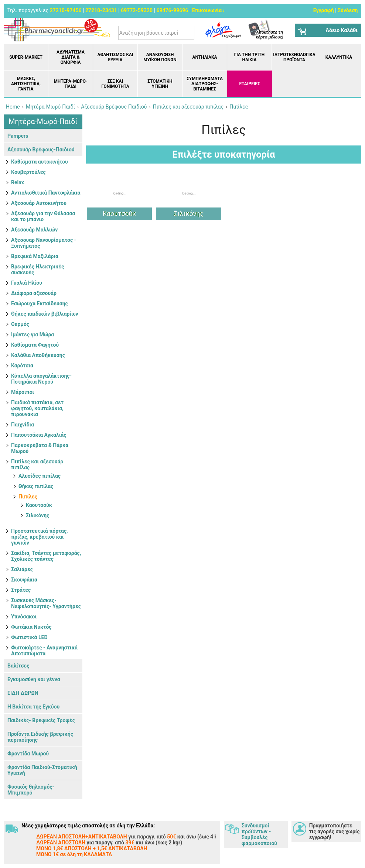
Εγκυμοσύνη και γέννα (34, 679)
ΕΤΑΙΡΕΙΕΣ (249, 84)
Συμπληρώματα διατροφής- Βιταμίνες (205, 84)
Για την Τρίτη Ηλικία (250, 57)
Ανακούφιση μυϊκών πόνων (160, 57)
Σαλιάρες (22, 569)
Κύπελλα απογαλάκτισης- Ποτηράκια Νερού (41, 379)
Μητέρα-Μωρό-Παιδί (70, 84)
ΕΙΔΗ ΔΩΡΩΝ (23, 693)
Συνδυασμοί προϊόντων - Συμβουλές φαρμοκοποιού (259, 834)
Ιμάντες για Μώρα (33, 334)
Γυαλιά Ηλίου (27, 283)
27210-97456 (66, 10)
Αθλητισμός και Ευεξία (115, 57)
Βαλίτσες (18, 666)
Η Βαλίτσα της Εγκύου (33, 707)
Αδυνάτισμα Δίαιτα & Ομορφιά (71, 57)
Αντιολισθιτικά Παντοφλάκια (46, 193)
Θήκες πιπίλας (36, 486)
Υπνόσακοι (24, 617)
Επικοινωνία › (208, 10)
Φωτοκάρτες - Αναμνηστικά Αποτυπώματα (44, 651)
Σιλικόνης (37, 515)
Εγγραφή (324, 10)
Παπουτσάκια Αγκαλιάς (39, 435)
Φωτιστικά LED (29, 637)
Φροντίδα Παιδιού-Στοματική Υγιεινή (42, 770)
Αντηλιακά (204, 57)
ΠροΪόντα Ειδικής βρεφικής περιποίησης (40, 737)
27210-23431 (101, 10)
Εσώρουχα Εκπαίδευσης (40, 303)
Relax (18, 182)
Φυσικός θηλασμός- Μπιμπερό (31, 790)
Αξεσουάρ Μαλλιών (34, 230)
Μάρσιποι (23, 392)
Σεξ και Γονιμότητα (115, 84)
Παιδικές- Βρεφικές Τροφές (41, 720)
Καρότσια (22, 366)
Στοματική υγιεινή (160, 84)
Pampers (18, 136)
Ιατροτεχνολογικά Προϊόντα (294, 57)
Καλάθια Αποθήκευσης (38, 355)
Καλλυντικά (339, 57)
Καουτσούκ (39, 505)
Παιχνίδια (23, 425)
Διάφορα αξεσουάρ (34, 293)
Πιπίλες (28, 497)
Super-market (26, 57)
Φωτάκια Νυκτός (31, 627)
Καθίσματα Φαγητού (35, 345)
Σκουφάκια (24, 580)
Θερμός (20, 324)
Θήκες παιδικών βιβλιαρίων (45, 314)
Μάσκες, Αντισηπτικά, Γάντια (26, 84)
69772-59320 (137, 10)
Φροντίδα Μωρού (28, 754)
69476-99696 (172, 10)
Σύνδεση (348, 10)
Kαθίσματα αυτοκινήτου (40, 162)
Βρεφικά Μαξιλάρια (35, 256)
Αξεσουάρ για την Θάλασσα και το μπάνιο (43, 216)
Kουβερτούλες (28, 172)
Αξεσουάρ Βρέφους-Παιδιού (41, 150)
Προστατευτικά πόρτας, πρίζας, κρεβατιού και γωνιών (40, 537)
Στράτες (21, 590)
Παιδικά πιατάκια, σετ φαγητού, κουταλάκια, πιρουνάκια (37, 408)
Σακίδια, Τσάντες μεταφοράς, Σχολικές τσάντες (46, 556)
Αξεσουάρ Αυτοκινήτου (39, 203)
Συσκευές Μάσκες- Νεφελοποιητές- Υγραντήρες (46, 603)
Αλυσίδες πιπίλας (40, 476)
